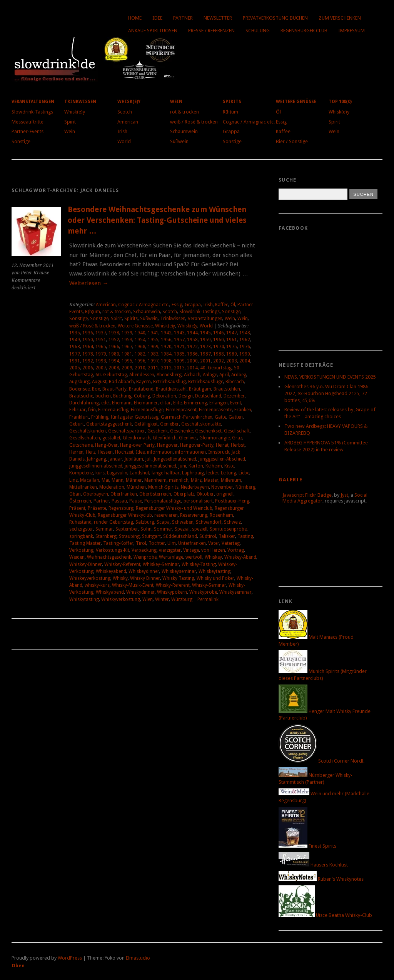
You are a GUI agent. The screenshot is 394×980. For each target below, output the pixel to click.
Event (236, 403)
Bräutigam (200, 389)
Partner (183, 18)
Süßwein (179, 141)
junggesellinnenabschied (150, 466)
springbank (81, 536)
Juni (182, 466)
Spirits (232, 102)
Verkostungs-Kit (113, 550)
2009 (127, 368)
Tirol (141, 543)
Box (96, 389)
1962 (245, 340)
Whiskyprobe (203, 592)
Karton (196, 466)
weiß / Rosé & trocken (194, 122)
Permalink (208, 599)
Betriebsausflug (169, 382)
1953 (127, 340)
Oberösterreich (155, 494)
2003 (232, 361)
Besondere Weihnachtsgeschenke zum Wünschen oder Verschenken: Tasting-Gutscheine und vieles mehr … (157, 220)
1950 (88, 340)
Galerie (290, 480)
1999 (179, 361)
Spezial (182, 529)
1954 (140, 340)
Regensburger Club (304, 31)
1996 (140, 361)
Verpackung (144, 550)
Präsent (77, 508)
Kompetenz (81, 473)
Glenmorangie (215, 438)
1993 (101, 361)
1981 (127, 354)
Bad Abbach (121, 382)
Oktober (205, 494)
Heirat (222, 445)
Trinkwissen (80, 102)
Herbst (238, 445)
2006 (88, 368)
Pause (136, 501)
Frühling (100, 417)
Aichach (192, 375)
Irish (122, 131)
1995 (127, 361)
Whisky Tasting (178, 578)
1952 (114, 340)
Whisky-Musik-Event (133, 585)
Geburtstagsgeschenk (109, 424)
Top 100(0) (340, 102)
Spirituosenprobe (228, 529)
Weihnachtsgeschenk (109, 557)
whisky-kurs (97, 585)
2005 (75, 368)
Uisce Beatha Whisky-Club (325, 915)
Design (186, 396)
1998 (166, 361)
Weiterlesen (89, 283)
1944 (192, 333)
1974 (219, 347)
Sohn (146, 529)
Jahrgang (97, 459)
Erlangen (219, 403)
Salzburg (145, 522)
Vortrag (236, 550)
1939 (127, 333)
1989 (232, 354)
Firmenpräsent (181, 410)
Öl (278, 112)
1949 (75, 340)
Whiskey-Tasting (199, 564)
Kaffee (283, 131)
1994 (114, 361)
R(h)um (230, 112)
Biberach (235, 382)
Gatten (236, 417)
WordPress (70, 958)
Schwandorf (209, 522)
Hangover (167, 445)
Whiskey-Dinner (86, 564)
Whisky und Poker (215, 578)
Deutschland (208, 396)
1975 (232, 347)
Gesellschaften (85, 438)
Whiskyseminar (235, 592)
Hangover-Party (197, 445)
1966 (114, 347)
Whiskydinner (140, 592)
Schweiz (232, 522)
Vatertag (231, 543)
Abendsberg (169, 375)
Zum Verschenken (340, 18)
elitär (165, 403)
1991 (75, 361)
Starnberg (106, 536)
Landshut (139, 473)
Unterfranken (192, 543)
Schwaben (183, 522)
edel (105, 403)
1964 (88, 347)
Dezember (234, 396)
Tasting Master (85, 543)
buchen (103, 396)
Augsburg (79, 382)
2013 (179, 368)
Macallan (90, 480)
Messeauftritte (28, 122)
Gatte (220, 417)
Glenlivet (188, 438)
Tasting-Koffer (118, 543)
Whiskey (213, 557)
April (224, 375)
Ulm (172, 543)
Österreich (80, 501)
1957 (179, 340)
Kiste (229, 466)
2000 (192, 361)
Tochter (157, 543)
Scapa (163, 522)
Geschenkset (208, 431)
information (160, 452)
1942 (166, 333)
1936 (88, 333)
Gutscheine (81, 445)
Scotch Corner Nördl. (321, 761)
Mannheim (155, 480)
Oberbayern (96, 494)
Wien (148, 599)
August (99, 382)
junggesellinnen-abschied (96, 466)
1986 (192, 354)
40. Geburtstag (216, 368)
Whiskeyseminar (179, 571)
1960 (219, 340)
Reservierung (194, 515)
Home (135, 18)
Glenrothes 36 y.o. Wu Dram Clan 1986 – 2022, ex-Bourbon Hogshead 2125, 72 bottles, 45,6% (328, 393)
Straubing (129, 536)
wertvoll (194, 557)
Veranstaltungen (33, 102)
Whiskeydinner (144, 571)
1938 (114, 333)
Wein (70, 131)
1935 (75, 333)
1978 (88, 354)
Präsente (97, 508)
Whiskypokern (172, 592)
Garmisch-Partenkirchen (187, 417)
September (127, 529)
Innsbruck (219, 452)
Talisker (227, 536)
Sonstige (21, 141)
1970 (166, 347)
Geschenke (181, 431)
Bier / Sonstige (292, 141)
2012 (166, 368)
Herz (91, 452)
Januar (115, 459)
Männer (134, 480)
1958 (192, 340)
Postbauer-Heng (232, 501)
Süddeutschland (180, 536)
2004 (245, 361)
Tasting (245, 536)
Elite (177, 403)
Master (211, 480)
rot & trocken (184, 112)
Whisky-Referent (173, 585)
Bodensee (79, 389)
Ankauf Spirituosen (153, 31)
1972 (192, 347)
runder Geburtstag (114, 522)
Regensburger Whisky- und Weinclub (174, 508)
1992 (88, 361)
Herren (76, 452)
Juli (149, 459)
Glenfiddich (165, 438)
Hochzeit (124, 452)
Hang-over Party (137, 445)
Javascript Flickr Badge (307, 495)
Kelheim (214, 466)
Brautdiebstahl (171, 389)
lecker (212, 473)
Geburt (77, 424)
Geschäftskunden (88, 431)
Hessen (105, 452)
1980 (114, 354)
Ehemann (122, 403)
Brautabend (141, 389)
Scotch (125, 112)
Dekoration (164, 396)
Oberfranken (124, 494)
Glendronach (137, 438)
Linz (73, 480)
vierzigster (170, 550)
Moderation (112, 487)
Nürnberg (245, 487)
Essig (281, 122)
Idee (157, 18)
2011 (153, 368)
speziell (200, 529)
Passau (119, 501)
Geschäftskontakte (201, 424)
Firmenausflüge (147, 410)
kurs (100, 473)
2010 (140, 368)
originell (225, 494)
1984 (166, 354)
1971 (179, 347)
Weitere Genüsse (296, 102)
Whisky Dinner (145, 578)
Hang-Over (106, 445)
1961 (232, 340)
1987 (205, 354)
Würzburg (182, 599)
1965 (101, 347)
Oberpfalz (184, 494)
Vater (214, 543)
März (196, 480)
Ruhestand (80, 522)
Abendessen (142, 375)
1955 (153, 340)
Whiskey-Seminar (161, 564)
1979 (101, 354)
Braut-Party (114, 389)
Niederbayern (195, 487)
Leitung (229, 473)
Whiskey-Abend (240, 557)
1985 (179, 354)
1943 (179, 333)
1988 (219, 354)
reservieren (166, 515)
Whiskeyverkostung (90, 578)
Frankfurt (79, 417)
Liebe (244, 473)
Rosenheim (221, 515)
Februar (78, 410)
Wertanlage (171, 557)
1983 (153, 354)
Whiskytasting (84, 599)
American (128, 122)
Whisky (120, 578)
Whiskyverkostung (121, 599)
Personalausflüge (163, 501)
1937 (101, 333)
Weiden (77, 557)
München (136, 487)
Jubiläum (134, 459)
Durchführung (84, 403)
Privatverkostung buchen (275, 18)
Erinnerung (195, 403)
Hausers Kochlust (313, 865)
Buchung (122, 396)
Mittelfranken (83, 487)
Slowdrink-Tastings (32, 112)
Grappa (231, 131)
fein (92, 410)
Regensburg (121, 508)
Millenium (231, 480)
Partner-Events (28, 131)
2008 (114, 368)
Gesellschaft (237, 431)
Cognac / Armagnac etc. (249, 122)
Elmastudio (138, 958)
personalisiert (198, 501)
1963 (75, 347)
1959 (205, 340)
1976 (245, 347)
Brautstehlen (227, 389)
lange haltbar (166, 473)
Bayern (144, 382)
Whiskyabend (110, 592)
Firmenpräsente (215, 410)
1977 (75, 354)
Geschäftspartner (127, 431)
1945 (205, 333)
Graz (237, 438)
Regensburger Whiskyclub (125, 515)
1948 (245, 333)
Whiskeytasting (215, 571)
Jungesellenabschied (175, 459)
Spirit (70, 122)
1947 (232, 333)
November (222, 487)
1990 (245, 354)
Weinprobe (145, 557)
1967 (127, 347)
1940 (140, 333)
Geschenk (158, 431)
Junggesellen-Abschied (222, 459)
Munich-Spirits (163, 487)
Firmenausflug (113, 410)
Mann (118, 480)
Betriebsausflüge (206, 382)
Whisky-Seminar (209, 585)
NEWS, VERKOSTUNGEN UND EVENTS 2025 (330, 377)
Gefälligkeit (146, 424)
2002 (219, 361)
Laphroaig (193, 473)
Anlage (210, 375)
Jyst (344, 495)
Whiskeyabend (111, 571)
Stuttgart (151, 536)
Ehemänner (146, 403)
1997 (153, 361)
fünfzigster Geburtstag (135, 417)
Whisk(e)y (75, 112)
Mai (105, 480)
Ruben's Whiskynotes (321, 879)
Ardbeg (239, 375)
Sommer (163, 529)
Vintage (191, 550)
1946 (219, 333)
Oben (18, 966)
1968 (140, 347)
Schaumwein (184, 131)
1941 (153, 333)
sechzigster (81, 529)
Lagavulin (117, 473)
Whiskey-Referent (122, 564)
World (124, 141)
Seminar (104, 529)
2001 (205, 361)
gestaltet (111, 438)
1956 (166, 340)
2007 (101, 368)
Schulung (258, 31)
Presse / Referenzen (211, 31)
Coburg (142, 396)
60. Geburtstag (111, 375)
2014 (192, 368)
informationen (190, 452)
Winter (162, 599)
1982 (140, 354)
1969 (153, 347)
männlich (179, 480)
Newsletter (218, 18)
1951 (101, 340)
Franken (243, 410)
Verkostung (81, 550)
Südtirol (208, 536)
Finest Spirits (307, 846)
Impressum (351, 31)
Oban (75, 494)
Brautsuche (81, 396)
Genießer (169, 424)
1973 (205, 347)
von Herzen (213, 550)
